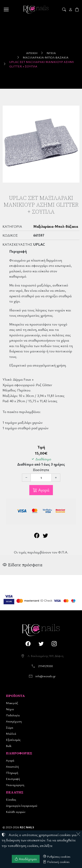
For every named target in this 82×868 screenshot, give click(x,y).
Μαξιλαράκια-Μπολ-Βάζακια (46, 57)
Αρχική (32, 53)
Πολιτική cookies (56, 862)
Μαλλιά (11, 734)
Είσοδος (11, 799)
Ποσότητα (41, 470)
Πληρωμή (12, 773)
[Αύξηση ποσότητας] (56, 478)
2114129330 (46, 666)
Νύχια (51, 53)
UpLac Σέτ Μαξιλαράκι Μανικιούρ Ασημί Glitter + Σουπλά (42, 64)
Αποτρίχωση (14, 721)
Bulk (9, 746)
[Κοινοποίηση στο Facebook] (37, 536)
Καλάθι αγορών (16, 812)
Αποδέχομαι (26, 859)
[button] (64, 10)
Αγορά (43, 490)
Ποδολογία (13, 715)
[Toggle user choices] (71, 10)
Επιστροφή (13, 779)
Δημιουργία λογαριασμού (22, 806)
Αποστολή (12, 766)
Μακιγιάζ (12, 703)
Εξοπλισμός (13, 740)
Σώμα (9, 727)
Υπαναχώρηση (15, 785)
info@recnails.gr (46, 676)
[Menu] (6, 10)
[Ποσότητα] (41, 478)
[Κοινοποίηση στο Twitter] (45, 536)
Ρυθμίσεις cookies (57, 856)
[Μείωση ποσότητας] (26, 478)
